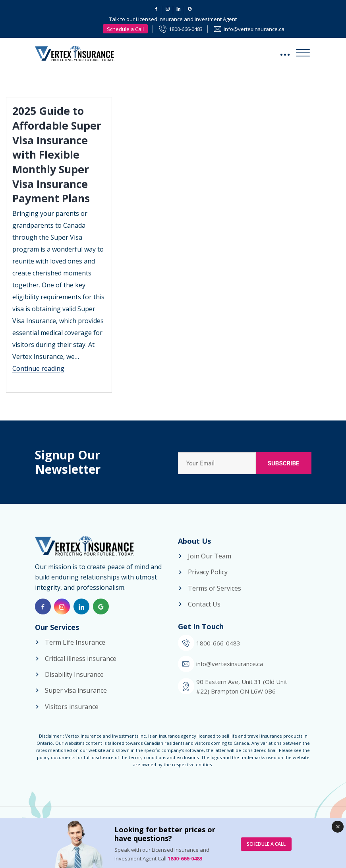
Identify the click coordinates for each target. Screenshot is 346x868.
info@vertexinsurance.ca (254, 29)
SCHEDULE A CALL (266, 844)
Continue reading (38, 368)
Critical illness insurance (81, 669)
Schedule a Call (125, 29)
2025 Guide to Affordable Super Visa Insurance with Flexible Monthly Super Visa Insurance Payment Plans (59, 154)
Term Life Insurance (75, 653)
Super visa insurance (76, 701)
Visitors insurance (72, 717)
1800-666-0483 (186, 29)
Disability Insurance (74, 685)
